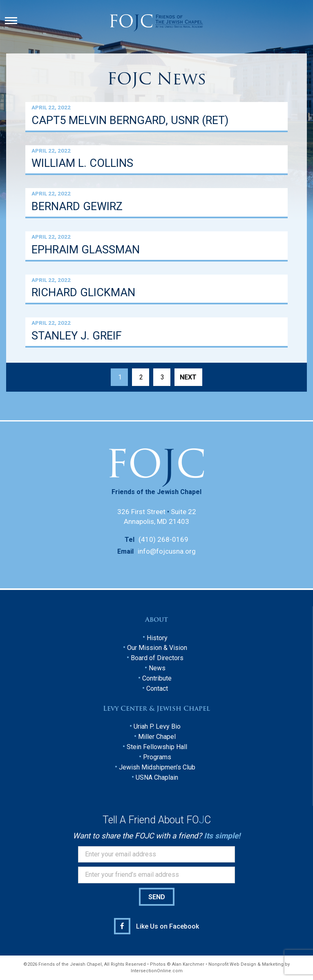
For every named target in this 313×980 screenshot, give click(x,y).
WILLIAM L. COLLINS (82, 163)
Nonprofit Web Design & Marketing (246, 964)
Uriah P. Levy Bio (157, 726)
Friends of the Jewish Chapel (156, 492)
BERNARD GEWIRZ (77, 207)
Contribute (157, 678)
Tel (130, 540)
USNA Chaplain (157, 777)
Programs (157, 757)
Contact (157, 688)
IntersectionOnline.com (157, 971)
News (157, 668)
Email (125, 551)
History (157, 638)
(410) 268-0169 (163, 539)
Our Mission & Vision (157, 648)
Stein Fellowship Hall (157, 747)
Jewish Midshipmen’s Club (157, 767)
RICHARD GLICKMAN (83, 293)
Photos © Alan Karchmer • (179, 964)
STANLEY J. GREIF (77, 336)
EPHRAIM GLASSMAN (86, 250)
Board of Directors (157, 658)
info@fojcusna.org (167, 551)
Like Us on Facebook (168, 926)
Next (188, 377)
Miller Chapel (157, 737)
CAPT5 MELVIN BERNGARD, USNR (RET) (130, 121)
